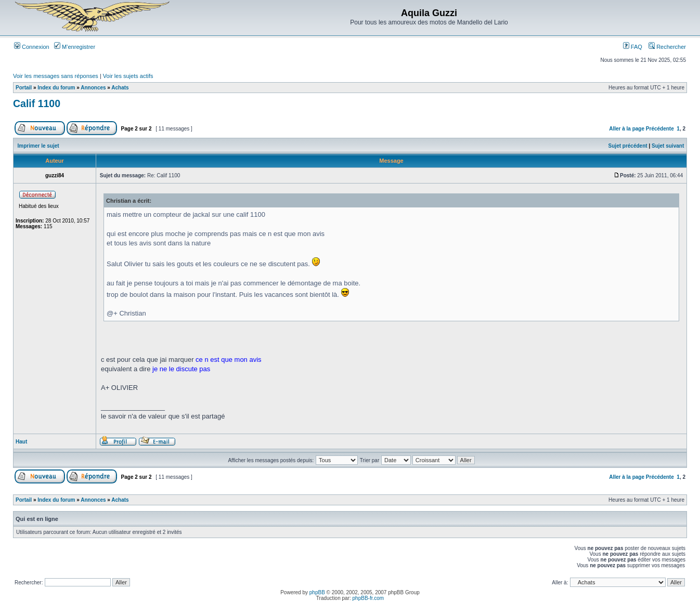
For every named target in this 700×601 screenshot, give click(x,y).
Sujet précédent (628, 146)
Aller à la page (627, 129)
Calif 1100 (37, 103)
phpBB (317, 592)
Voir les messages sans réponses (56, 76)
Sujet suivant (668, 146)
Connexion (32, 47)
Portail (24, 88)
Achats (120, 88)
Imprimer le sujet (38, 146)
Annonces (93, 88)
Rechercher (667, 47)
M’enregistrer (75, 47)
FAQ (633, 47)
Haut (21, 442)
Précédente (660, 129)
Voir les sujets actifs (128, 76)
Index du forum (56, 88)
